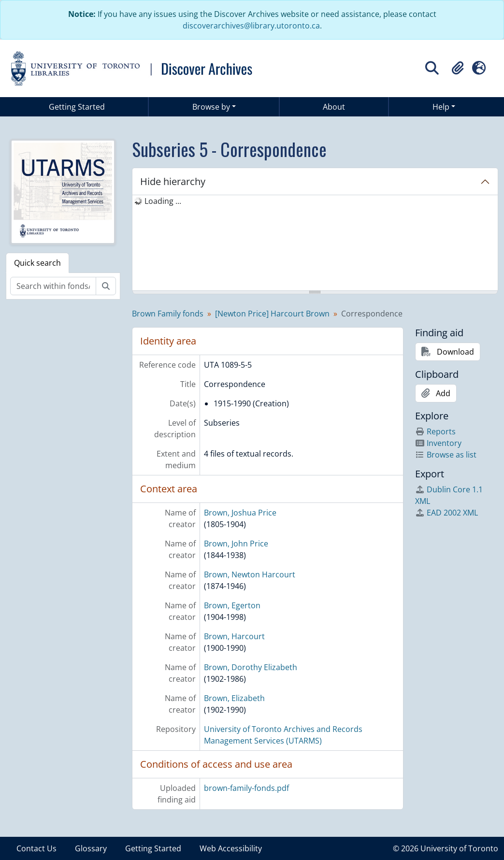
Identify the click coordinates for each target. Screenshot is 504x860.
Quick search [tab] (37, 263)
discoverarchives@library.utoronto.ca (251, 26)
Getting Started (77, 107)
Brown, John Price (236, 544)
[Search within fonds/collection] (53, 286)
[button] (458, 68)
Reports (435, 431)
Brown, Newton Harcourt (250, 574)
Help (441, 107)
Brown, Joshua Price (240, 513)
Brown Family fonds (168, 314)
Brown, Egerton (232, 605)
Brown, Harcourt (234, 636)
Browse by (211, 107)
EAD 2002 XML (446, 513)
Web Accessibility (231, 848)
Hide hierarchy (173, 181)
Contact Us (36, 848)
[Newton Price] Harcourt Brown (272, 314)
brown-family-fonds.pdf (246, 788)
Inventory (438, 443)
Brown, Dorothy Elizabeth (251, 667)
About (334, 107)
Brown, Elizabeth (234, 698)
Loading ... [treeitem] (163, 201)
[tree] (315, 244)
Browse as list (446, 455)
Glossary (91, 848)
